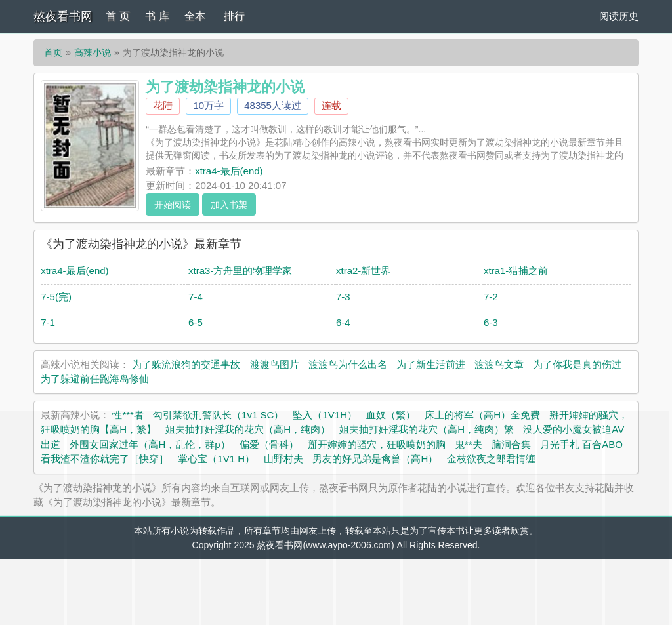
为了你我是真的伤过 (577, 364)
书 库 (157, 16)
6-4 (343, 322)
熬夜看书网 (63, 16)
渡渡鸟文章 (499, 364)
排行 (234, 16)
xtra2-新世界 (363, 271)
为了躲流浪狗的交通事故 (186, 364)
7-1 (48, 322)
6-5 (196, 322)
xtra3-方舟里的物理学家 (240, 271)
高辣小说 (93, 52)
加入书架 (229, 205)
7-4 (196, 297)
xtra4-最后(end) (229, 171)
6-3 (491, 322)
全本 (195, 16)
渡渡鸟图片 (275, 364)
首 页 (117, 16)
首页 (53, 52)
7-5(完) (56, 297)
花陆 (163, 105)
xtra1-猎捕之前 (516, 271)
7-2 (491, 297)
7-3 (343, 297)
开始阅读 (173, 205)
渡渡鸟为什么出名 (348, 364)
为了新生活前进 (431, 364)
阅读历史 (619, 16)
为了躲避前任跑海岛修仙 (95, 379)
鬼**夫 (469, 444)
